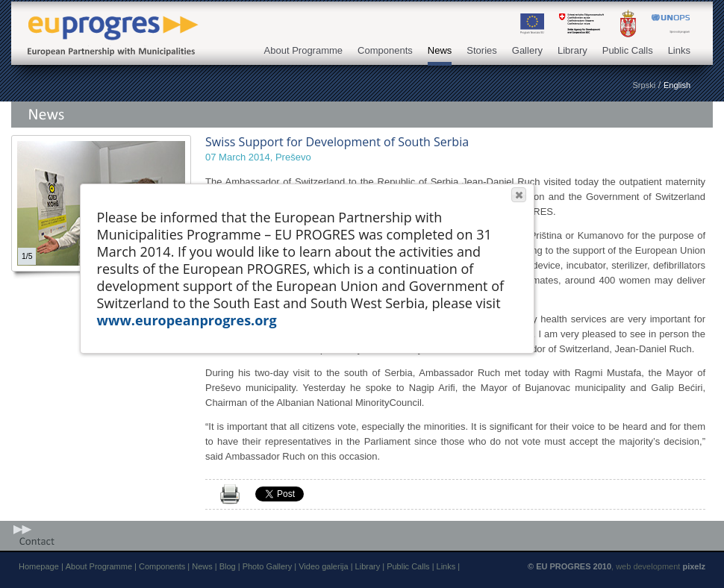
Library (572, 50)
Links (679, 50)
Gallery (527, 50)
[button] (519, 195)
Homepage (39, 566)
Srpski (645, 85)
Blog (228, 566)
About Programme (304, 50)
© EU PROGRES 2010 (569, 566)
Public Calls (628, 50)
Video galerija (323, 566)
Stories (481, 50)
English (677, 85)
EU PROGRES (108, 24)
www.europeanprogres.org (187, 320)
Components (385, 50)
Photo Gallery (268, 566)
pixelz (694, 566)
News (440, 50)
